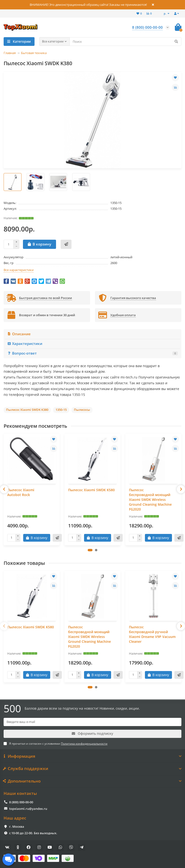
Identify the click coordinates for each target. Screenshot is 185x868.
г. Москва (17, 826)
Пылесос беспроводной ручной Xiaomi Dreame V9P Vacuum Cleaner (152, 634)
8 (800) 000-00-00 (21, 802)
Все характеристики (19, 270)
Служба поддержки (92, 769)
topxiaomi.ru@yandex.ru (28, 809)
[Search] (126, 42)
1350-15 (61, 410)
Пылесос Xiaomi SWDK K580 (91, 490)
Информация (92, 756)
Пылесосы (82, 410)
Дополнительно (92, 781)
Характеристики (25, 344)
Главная (10, 53)
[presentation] (4, 489)
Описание (19, 334)
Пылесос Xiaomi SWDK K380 (27, 410)
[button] (90, 550)
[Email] (92, 722)
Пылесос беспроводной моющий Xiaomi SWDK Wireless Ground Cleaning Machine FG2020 (150, 500)
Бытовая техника (34, 53)
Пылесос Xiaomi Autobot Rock (21, 492)
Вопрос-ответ (92, 353)
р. (165, 13)
